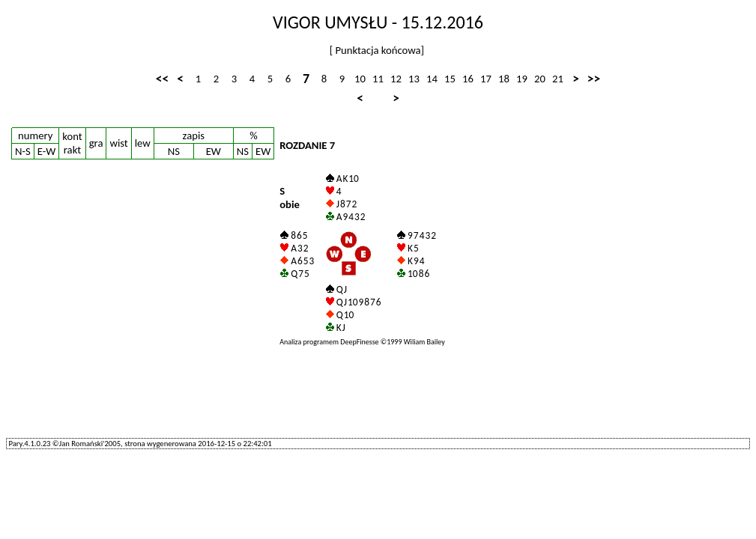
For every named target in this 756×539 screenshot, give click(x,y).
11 (378, 79)
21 (558, 79)
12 (396, 79)
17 (486, 79)
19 (522, 79)
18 (504, 79)
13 (414, 79)
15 (450, 79)
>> (594, 79)
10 (360, 79)
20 (540, 79)
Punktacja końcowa (377, 50)
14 (432, 79)
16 (468, 79)
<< (162, 79)
